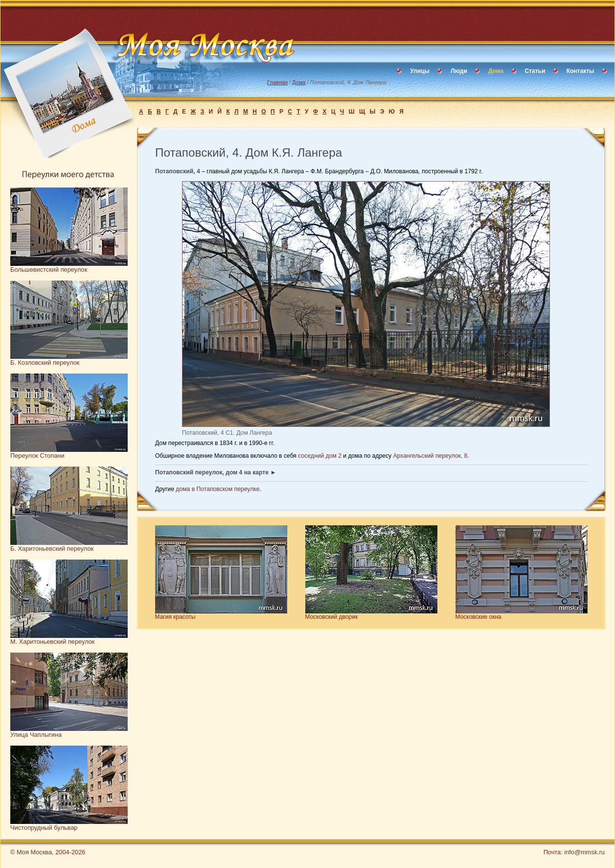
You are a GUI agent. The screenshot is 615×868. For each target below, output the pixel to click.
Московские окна (478, 617)
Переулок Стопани (37, 456)
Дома (299, 82)
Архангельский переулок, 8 (431, 456)
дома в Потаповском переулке (217, 489)
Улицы (420, 71)
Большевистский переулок (49, 270)
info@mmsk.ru (584, 852)
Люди (459, 71)
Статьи (535, 71)
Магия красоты (175, 617)
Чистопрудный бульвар (44, 828)
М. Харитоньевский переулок (52, 642)
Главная (277, 82)
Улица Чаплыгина (36, 735)
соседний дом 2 (320, 456)
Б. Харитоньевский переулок (52, 549)
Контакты (581, 71)
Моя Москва (34, 852)
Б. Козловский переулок (45, 363)
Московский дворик (332, 617)
